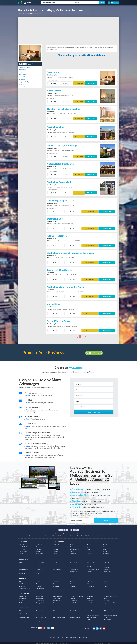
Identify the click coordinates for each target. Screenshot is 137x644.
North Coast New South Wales (26, 565)
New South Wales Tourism (92, 617)
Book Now (79, 83)
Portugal (89, 550)
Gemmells (22, 87)
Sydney (38, 580)
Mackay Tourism (40, 612)
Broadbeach (39, 597)
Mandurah (73, 585)
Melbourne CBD (40, 595)
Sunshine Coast (108, 564)
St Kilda (21, 599)
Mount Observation (25, 77)
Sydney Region (108, 562)
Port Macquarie (91, 585)
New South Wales (41, 562)
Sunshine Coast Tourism (110, 614)
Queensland (73, 562)
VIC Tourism (107, 616)
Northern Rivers (57, 564)
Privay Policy (39, 552)
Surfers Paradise (57, 595)
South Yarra (56, 602)
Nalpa (21, 72)
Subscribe (39, 550)
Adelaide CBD (23, 597)
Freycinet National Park (110, 602)
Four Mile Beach (74, 602)
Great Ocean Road (58, 573)
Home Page (23, 544)
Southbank (90, 595)
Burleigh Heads (40, 602)
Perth (71, 580)
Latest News (23, 550)
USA (62, 636)
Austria (105, 550)
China (79, 636)
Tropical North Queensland (74, 569)
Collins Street (40, 599)
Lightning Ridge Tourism (26, 612)
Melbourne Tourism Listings (102, 642)
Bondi (105, 597)
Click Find (22, 610)
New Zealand (107, 544)
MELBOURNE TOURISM (69, 529)
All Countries (57, 544)
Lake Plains (23, 79)
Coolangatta (90, 599)
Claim (66, 83)
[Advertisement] (69, 30)
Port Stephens (57, 568)
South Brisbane (74, 599)
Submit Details (94, 411)
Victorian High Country (93, 568)
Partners (22, 548)
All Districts (22, 595)
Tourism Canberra (24, 620)
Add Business (115, 3)
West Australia (40, 564)
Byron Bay (22, 585)
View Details (91, 83)
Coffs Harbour (40, 587)
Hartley (22, 84)
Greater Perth (40, 568)
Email (53, 83)
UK (58, 636)
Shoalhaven (107, 568)
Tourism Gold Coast (42, 616)
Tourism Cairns (108, 612)
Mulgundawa (23, 74)
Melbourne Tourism (109, 610)
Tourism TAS (40, 610)
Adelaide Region (24, 573)
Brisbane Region (24, 568)
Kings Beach (56, 599)
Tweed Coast (107, 570)
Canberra (39, 583)
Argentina (106, 552)
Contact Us (39, 544)
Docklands (22, 602)
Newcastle (73, 583)
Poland (72, 550)
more (84, 336)
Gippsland (90, 570)
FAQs (21, 552)
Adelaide (22, 583)
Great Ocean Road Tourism (75, 613)
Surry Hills (89, 602)
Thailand (89, 552)
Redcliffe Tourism (75, 610)
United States (91, 544)
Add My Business (94, 352)
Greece (56, 550)
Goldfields (39, 573)
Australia (73, 544)
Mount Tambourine (24, 587)
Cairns (88, 583)
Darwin (55, 583)
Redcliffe (39, 585)
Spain (88, 546)
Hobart (106, 585)
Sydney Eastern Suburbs (77, 595)
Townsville (56, 585)
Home (21, 14)
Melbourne (56, 580)
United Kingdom (75, 548)
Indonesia (73, 552)
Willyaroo (22, 69)
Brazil (88, 548)
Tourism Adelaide (24, 616)
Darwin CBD (56, 597)
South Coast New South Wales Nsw (93, 565)
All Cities (22, 580)
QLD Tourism (107, 618)
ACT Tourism (57, 610)
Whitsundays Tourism (93, 614)
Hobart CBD (90, 597)
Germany (106, 546)
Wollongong (107, 583)
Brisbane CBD (74, 597)
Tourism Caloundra (58, 612)
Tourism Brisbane (92, 612)
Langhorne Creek (25, 67)
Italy (55, 546)
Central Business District (110, 595)
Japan (55, 552)
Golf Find (39, 620)
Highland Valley (24, 82)
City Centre (107, 599)
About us (39, 546)
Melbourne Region (92, 562)
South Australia (74, 564)
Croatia (56, 548)
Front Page (39, 548)
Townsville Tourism (92, 610)
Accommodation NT (75, 616)
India (105, 548)
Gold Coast (90, 580)
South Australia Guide (59, 616)
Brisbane (106, 580)
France (72, 546)
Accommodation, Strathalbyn (33, 14)
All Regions (22, 562)
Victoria (55, 562)
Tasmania (106, 566)
